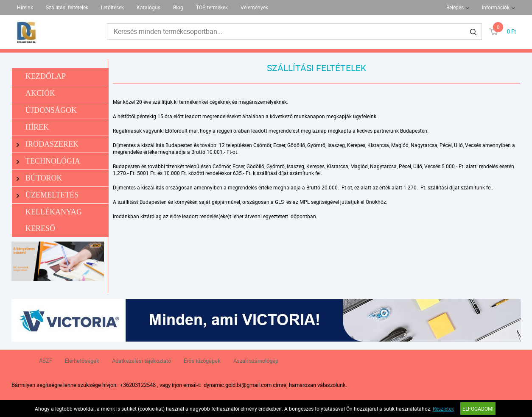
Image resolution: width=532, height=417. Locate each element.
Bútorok (39, 178)
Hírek (37, 127)
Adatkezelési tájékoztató (141, 361)
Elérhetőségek (82, 361)
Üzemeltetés (48, 195)
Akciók (40, 93)
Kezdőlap (46, 76)
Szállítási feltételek (67, 7)
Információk (496, 7)
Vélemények (254, 7)
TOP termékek (212, 7)
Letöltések (112, 7)
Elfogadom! (478, 409)
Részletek (443, 409)
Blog (178, 7)
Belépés (455, 7)
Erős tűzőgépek (202, 361)
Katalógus (148, 7)
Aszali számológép (256, 361)
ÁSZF (46, 361)
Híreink (25, 7)
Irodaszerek (48, 144)
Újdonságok (51, 110)
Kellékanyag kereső (54, 220)
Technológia (48, 161)
